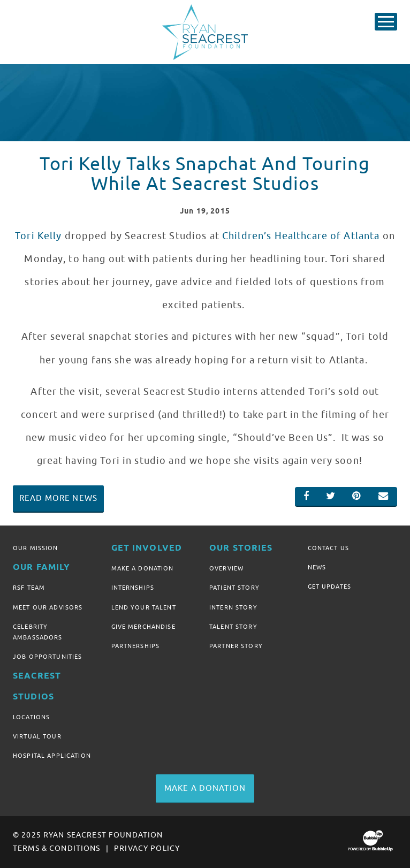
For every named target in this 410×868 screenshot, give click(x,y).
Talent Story (233, 627)
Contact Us (328, 548)
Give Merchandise (143, 627)
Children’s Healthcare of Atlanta (301, 236)
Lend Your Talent (144, 607)
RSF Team (29, 588)
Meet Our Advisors (48, 607)
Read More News (58, 498)
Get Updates (330, 587)
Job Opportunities (47, 657)
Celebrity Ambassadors (38, 632)
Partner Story (236, 646)
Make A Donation (143, 568)
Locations (31, 717)
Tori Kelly (38, 236)
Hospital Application (52, 756)
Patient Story (234, 588)
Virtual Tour (37, 736)
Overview (226, 568)
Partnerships (136, 646)
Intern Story (233, 607)
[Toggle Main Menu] (386, 22)
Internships (133, 588)
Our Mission (36, 548)
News (317, 567)
